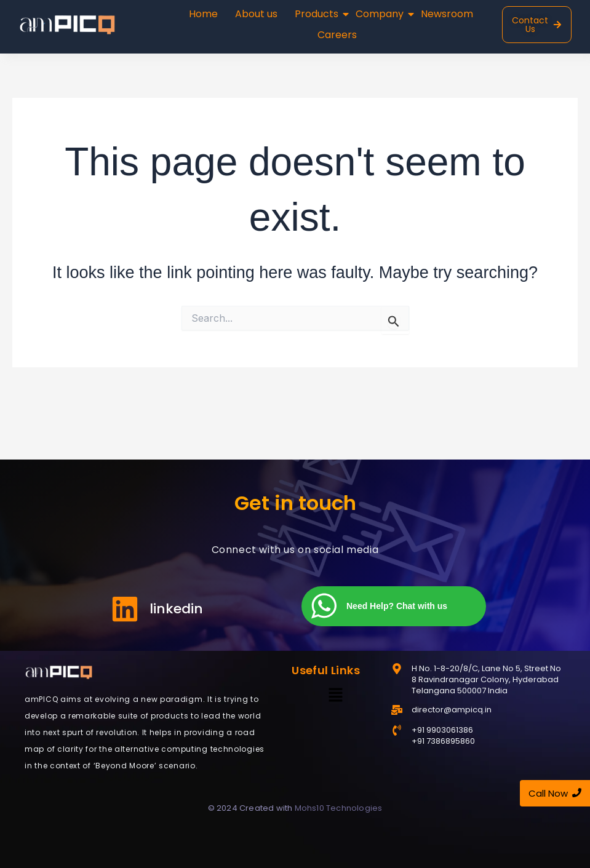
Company (381, 14)
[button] (335, 695)
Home (203, 14)
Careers (337, 35)
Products (318, 14)
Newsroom (447, 14)
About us (256, 14)
